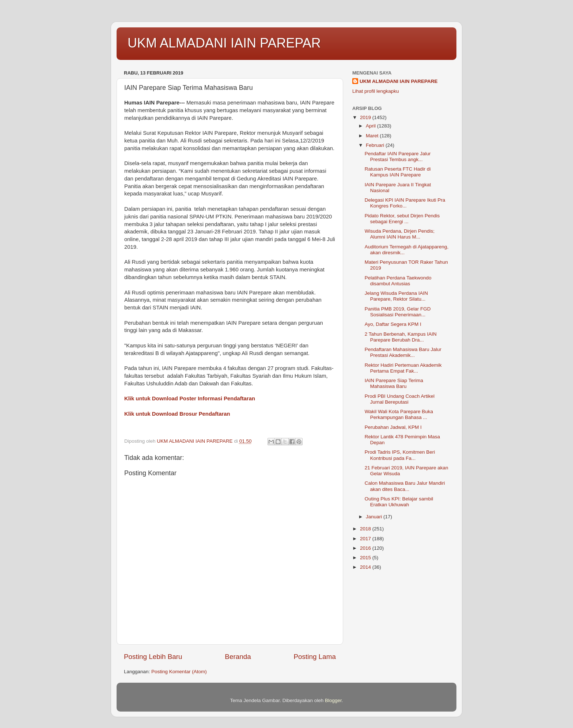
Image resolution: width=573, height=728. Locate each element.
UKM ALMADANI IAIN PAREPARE (399, 81)
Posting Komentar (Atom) (179, 672)
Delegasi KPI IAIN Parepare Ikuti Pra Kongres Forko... (405, 203)
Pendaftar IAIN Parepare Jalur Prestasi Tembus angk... (398, 157)
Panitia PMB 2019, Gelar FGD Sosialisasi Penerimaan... (398, 312)
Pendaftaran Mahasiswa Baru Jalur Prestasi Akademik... (403, 352)
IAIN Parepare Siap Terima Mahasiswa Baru (394, 383)
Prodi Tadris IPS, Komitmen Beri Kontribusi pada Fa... (400, 455)
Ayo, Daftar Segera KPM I (393, 324)
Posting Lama (315, 657)
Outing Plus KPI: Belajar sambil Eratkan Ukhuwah (399, 502)
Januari (375, 517)
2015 (366, 558)
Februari (376, 145)
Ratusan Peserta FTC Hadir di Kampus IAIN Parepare (398, 172)
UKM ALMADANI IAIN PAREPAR (224, 43)
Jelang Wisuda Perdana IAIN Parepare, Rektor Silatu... (396, 296)
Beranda (238, 657)
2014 (366, 567)
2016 (366, 548)
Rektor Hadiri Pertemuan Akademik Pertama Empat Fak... (403, 368)
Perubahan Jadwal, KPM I (393, 427)
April (371, 126)
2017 (366, 539)
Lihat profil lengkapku (376, 91)
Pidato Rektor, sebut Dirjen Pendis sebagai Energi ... (402, 219)
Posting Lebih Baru (153, 657)
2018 (366, 529)
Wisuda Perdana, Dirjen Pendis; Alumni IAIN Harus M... (400, 234)
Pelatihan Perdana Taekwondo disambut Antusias (398, 281)
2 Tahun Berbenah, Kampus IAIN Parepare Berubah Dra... (401, 337)
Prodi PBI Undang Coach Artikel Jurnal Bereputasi (400, 399)
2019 (366, 117)
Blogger (333, 700)
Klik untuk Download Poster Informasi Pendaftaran (190, 399)
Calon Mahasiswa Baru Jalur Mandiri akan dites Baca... (405, 486)
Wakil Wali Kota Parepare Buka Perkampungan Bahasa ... (399, 414)
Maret (373, 136)
